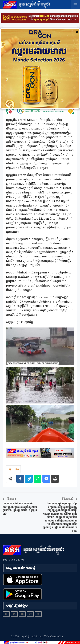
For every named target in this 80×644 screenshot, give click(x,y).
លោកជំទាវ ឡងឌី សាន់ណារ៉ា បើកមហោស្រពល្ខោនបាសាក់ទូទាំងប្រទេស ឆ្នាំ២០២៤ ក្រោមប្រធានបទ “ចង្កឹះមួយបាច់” (20, 509)
